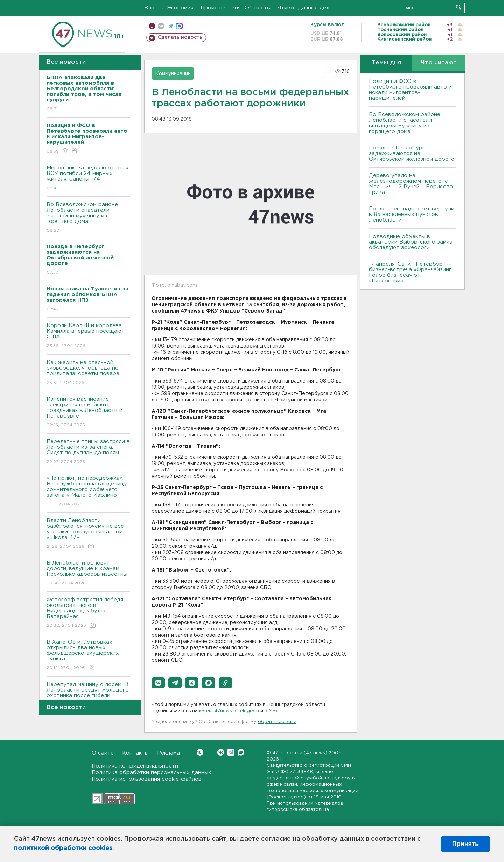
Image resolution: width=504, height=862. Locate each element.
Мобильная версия (152, 26)
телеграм (170, 26)
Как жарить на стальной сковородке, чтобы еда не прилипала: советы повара (88, 373)
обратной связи (277, 722)
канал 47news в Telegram (229, 711)
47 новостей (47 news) (300, 753)
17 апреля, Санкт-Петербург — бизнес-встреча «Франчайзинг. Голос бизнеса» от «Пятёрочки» (411, 272)
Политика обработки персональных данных (152, 773)
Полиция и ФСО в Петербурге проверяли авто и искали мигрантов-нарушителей (410, 90)
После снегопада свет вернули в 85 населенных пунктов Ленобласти (412, 214)
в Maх (271, 711)
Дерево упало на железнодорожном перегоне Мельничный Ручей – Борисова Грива (411, 184)
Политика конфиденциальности (135, 766)
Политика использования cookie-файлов (147, 779)
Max (241, 752)
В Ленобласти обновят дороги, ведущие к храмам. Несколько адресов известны (88, 573)
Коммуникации (173, 74)
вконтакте (161, 26)
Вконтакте (200, 752)
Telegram (231, 752)
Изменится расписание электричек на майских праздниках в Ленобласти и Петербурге (88, 412)
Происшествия (221, 8)
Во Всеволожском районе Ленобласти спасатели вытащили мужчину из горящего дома (88, 218)
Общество (259, 8)
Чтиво (286, 8)
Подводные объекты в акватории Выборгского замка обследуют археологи (411, 242)
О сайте (103, 753)
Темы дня (386, 63)
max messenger (179, 26)
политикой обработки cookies (63, 848)
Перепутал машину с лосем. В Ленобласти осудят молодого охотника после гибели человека (88, 698)
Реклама (169, 753)
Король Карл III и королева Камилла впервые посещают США (88, 336)
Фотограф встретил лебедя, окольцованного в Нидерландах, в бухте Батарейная (88, 613)
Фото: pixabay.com (174, 285)
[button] (158, 683)
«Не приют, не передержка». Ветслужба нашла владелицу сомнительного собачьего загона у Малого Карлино (88, 492)
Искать (459, 7)
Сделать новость (180, 37)
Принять (465, 844)
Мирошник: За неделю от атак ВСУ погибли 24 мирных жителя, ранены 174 (88, 178)
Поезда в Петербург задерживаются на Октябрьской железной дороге (412, 153)
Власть (154, 8)
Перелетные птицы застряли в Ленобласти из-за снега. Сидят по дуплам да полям (88, 452)
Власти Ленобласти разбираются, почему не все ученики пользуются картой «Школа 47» (88, 534)
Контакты (135, 753)
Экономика (182, 8)
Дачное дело (315, 8)
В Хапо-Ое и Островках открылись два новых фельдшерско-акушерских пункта (88, 655)
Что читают (439, 63)
